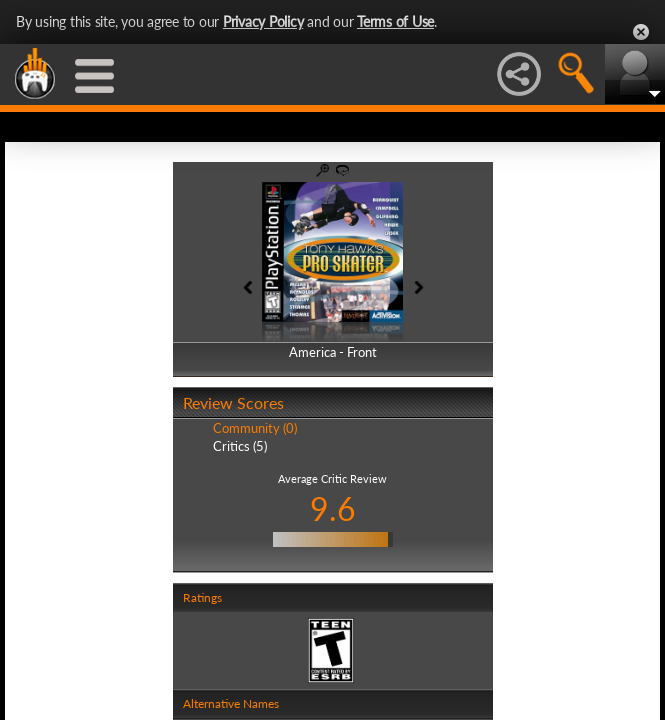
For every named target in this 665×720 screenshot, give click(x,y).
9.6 (333, 508)
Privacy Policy (263, 21)
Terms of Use (395, 21)
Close (641, 32)
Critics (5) (240, 446)
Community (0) (255, 428)
